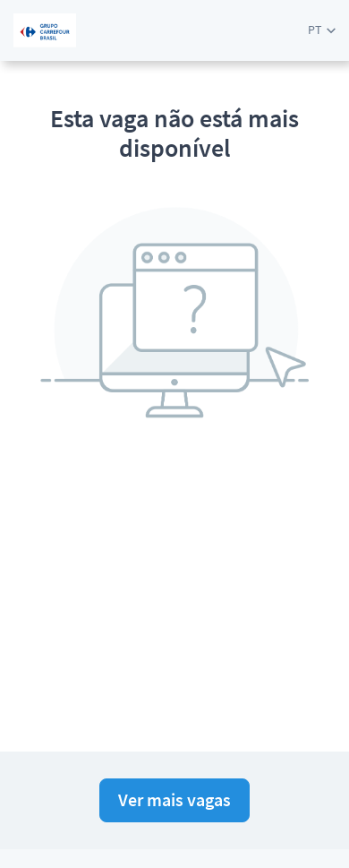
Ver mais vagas (174, 799)
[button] (322, 30)
